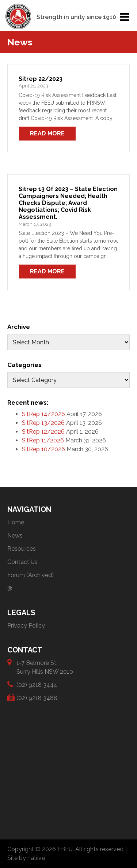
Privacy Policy (26, 626)
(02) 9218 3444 (37, 684)
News (15, 536)
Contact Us (22, 562)
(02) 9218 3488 (37, 698)
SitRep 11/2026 (43, 440)
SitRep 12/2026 (43, 432)
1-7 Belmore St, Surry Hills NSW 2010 (45, 667)
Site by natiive (26, 858)
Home (16, 522)
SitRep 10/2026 (43, 449)
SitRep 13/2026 (43, 423)
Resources (22, 549)
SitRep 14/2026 (43, 414)
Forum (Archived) (31, 575)
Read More (47, 133)
